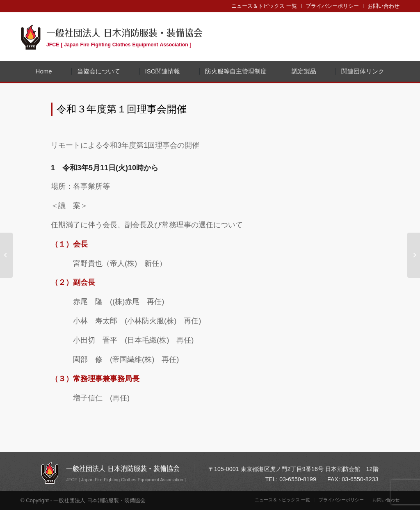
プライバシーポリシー (332, 6)
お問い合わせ (383, 6)
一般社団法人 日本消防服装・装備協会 (124, 37)
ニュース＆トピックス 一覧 (264, 6)
